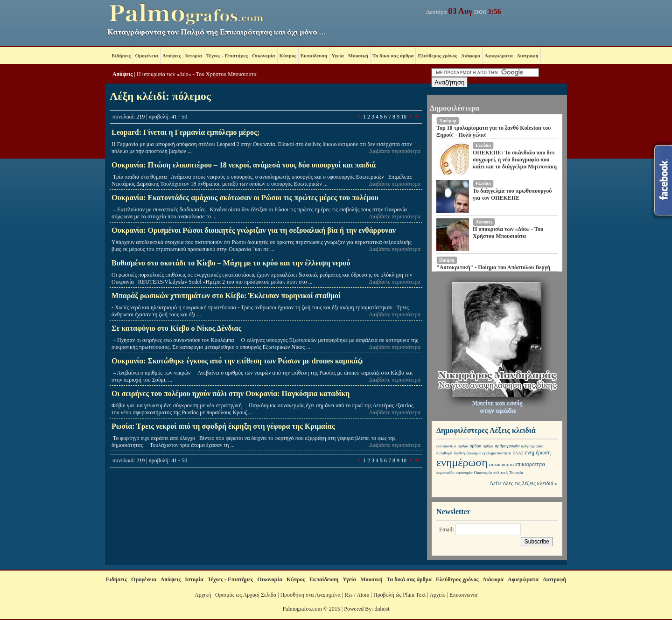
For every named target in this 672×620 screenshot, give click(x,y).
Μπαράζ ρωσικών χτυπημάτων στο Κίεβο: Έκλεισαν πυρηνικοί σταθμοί (226, 296)
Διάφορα (471, 56)
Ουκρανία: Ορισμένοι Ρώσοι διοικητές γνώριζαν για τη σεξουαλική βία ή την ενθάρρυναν (254, 230)
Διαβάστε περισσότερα (395, 151)
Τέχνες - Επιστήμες (227, 56)
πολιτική (500, 473)
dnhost (382, 609)
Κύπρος (288, 56)
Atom (363, 595)
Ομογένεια (146, 56)
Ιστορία (194, 56)
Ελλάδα (483, 145)
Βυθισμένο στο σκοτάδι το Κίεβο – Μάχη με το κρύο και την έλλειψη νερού (231, 263)
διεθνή (460, 453)
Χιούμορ (448, 121)
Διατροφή (528, 56)
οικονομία (464, 473)
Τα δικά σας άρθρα (393, 56)
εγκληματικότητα (497, 453)
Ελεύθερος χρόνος (437, 56)
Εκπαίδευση (314, 56)
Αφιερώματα (498, 56)
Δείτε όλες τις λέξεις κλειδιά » (524, 483)
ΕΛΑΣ (518, 453)
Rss (348, 595)
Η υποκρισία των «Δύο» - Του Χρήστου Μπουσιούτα (197, 74)
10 (404, 117)
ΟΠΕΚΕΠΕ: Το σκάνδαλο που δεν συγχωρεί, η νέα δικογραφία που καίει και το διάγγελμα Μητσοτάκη (515, 160)
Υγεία (338, 56)
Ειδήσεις (121, 56)
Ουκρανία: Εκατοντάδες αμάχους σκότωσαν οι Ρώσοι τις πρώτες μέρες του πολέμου (245, 198)
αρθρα (463, 446)
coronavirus (446, 446)
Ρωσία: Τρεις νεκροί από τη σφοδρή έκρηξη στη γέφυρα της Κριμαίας (223, 426)
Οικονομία (263, 56)
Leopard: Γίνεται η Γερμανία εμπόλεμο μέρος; (185, 132)
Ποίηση (447, 260)
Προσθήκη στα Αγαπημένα (310, 595)
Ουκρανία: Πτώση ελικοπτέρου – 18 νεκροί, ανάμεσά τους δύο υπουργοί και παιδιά (244, 165)
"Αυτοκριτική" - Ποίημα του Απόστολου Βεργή (493, 267)
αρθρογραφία (507, 446)
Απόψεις (172, 56)
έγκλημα (473, 453)
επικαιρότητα (501, 464)
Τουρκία (516, 473)
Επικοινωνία (463, 595)
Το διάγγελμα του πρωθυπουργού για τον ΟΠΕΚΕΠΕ (512, 194)
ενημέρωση (538, 453)
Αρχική (203, 595)
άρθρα (475, 446)
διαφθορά (444, 453)
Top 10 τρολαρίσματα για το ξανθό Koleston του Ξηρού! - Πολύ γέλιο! (493, 131)
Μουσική (358, 56)
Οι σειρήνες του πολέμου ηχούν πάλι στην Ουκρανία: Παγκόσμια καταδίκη (231, 394)
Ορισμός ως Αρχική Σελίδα (246, 595)
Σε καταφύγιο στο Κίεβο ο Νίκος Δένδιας (176, 328)
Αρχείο (437, 595)
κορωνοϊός (445, 473)
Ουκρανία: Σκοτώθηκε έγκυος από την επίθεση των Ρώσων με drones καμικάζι (237, 361)
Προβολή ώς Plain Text (399, 595)
